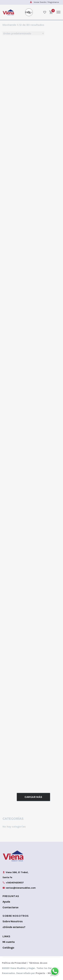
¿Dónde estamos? (14, 927)
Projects (40, 973)
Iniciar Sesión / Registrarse (46, 2)
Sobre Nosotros (13, 921)
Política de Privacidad (14, 963)
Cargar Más (33, 797)
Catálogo (8, 948)
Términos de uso (38, 963)
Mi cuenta (9, 942)
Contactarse (10, 907)
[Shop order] (23, 33)
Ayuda (6, 902)
